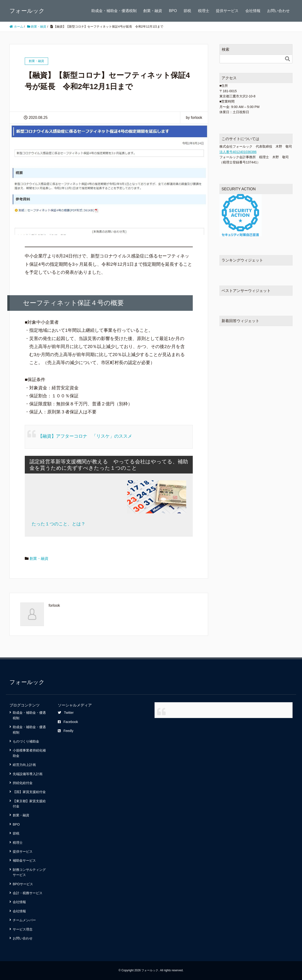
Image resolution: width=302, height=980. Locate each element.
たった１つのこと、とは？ (59, 524)
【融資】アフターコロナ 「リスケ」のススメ (85, 436)
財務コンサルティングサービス (29, 872)
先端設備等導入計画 (28, 774)
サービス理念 (23, 929)
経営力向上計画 (24, 765)
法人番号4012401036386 (238, 152)
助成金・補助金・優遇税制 (114, 11)
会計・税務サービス (28, 893)
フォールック (27, 11)
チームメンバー (24, 920)
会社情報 (253, 11)
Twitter (66, 713)
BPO (173, 11)
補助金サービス (24, 860)
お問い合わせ (278, 11)
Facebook (68, 722)
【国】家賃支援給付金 (29, 792)
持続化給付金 (23, 783)
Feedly (66, 731)
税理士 (204, 11)
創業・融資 (153, 11)
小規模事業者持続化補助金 (29, 753)
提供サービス (227, 11)
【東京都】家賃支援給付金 (29, 804)
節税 (187, 11)
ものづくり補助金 (26, 741)
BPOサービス (23, 884)
